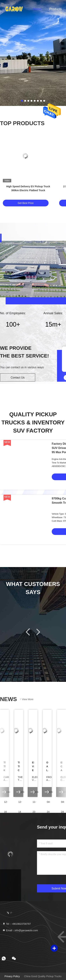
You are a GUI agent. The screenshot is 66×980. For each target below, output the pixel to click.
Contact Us (18, 378)
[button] (28, 632)
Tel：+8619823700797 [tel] (17, 924)
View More (26, 699)
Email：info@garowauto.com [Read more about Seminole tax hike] (20, 930)
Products (56, 9)
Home (37, 9)
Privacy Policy (12, 976)
